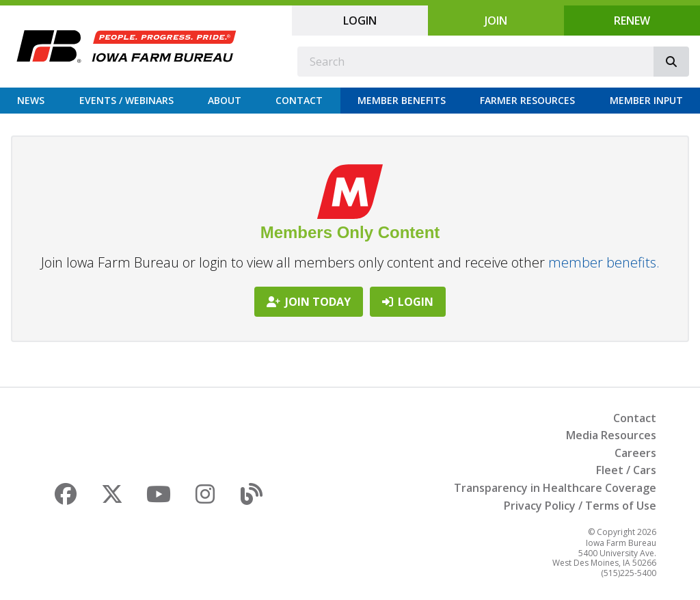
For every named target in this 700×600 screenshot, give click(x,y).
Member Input (646, 100)
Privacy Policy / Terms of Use (580, 506)
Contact (299, 100)
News (31, 100)
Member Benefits (402, 100)
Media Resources (611, 435)
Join (496, 21)
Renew (632, 21)
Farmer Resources (527, 100)
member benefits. (604, 262)
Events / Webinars (126, 100)
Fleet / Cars (626, 470)
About (225, 100)
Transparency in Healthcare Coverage (555, 488)
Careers (635, 453)
